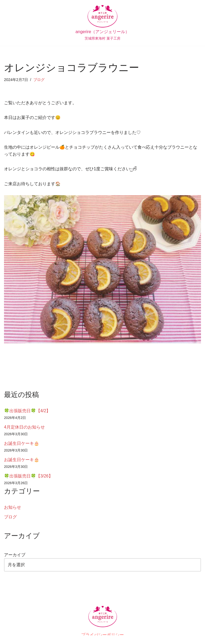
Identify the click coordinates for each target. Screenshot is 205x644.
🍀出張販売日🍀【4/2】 (27, 411)
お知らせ (13, 508)
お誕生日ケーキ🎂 (22, 444)
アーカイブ (15, 555)
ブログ (39, 80)
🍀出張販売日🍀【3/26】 (28, 477)
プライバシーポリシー (102, 636)
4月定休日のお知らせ (24, 427)
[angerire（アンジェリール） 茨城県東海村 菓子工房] (103, 23)
